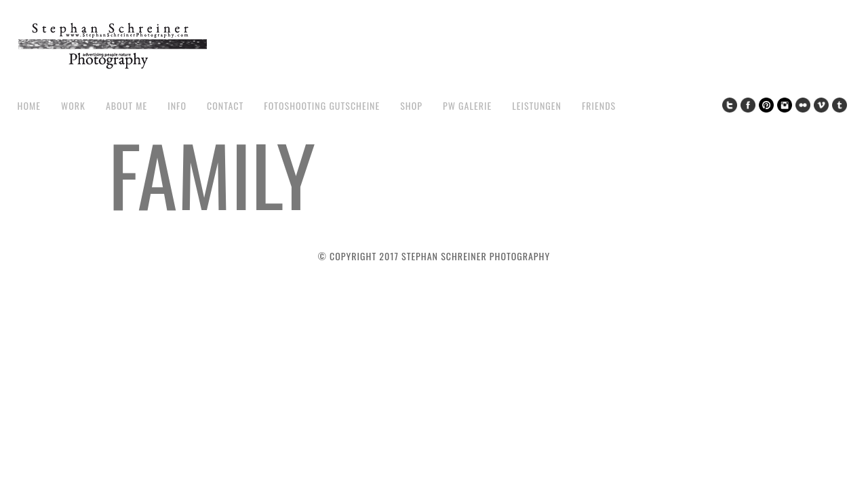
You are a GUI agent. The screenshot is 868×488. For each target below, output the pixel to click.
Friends (599, 105)
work (73, 105)
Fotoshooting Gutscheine (322, 105)
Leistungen (537, 105)
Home (29, 105)
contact (225, 105)
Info (177, 105)
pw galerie (467, 105)
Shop (411, 105)
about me (126, 105)
